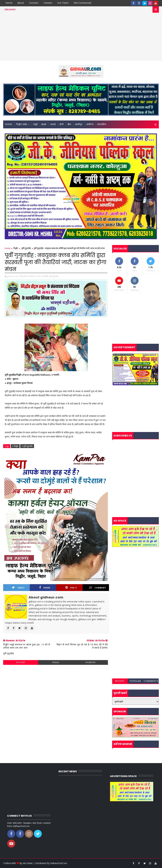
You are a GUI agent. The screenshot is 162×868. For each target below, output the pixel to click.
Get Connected (82, 3)
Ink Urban (28, 863)
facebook (90, 662)
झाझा (44, 124)
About (21, 3)
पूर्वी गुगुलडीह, (54, 276)
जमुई (35, 124)
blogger (21, 662)
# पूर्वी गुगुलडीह (27, 446)
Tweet (18, 588)
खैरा (69, 124)
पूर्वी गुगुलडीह (26, 248)
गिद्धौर (16, 248)
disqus (56, 662)
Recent (120, 681)
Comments (151, 681)
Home (9, 3)
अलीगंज (90, 124)
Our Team (63, 3)
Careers (48, 3)
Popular (136, 681)
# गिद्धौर (15, 446)
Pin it (71, 588)
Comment (98, 588)
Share (45, 588)
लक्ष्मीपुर (79, 124)
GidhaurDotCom (59, 863)
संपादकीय (102, 124)
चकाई (53, 124)
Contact (34, 3)
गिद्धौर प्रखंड (22, 124)
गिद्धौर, (46, 276)
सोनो (62, 124)
